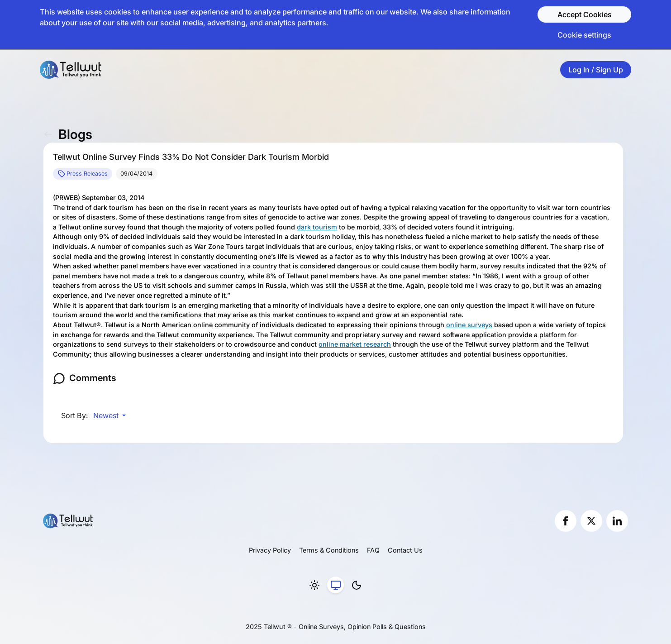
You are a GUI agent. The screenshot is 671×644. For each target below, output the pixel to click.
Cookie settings (584, 35)
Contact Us (405, 550)
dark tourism (317, 227)
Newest (107, 415)
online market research (355, 344)
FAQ (373, 550)
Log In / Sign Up (596, 70)
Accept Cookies (585, 14)
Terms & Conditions (329, 550)
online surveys (469, 325)
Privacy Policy (270, 550)
